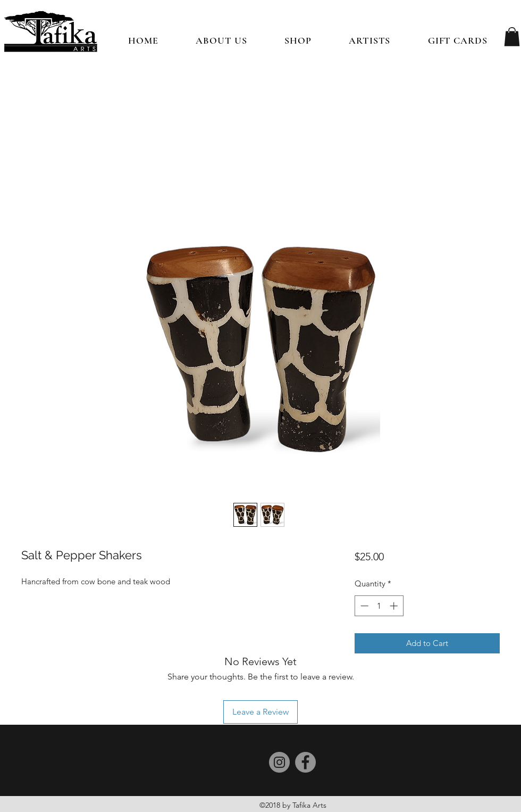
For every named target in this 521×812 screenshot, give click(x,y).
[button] (298, 40)
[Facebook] (305, 762)
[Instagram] (279, 762)
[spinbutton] (379, 606)
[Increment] (395, 606)
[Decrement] (363, 606)
